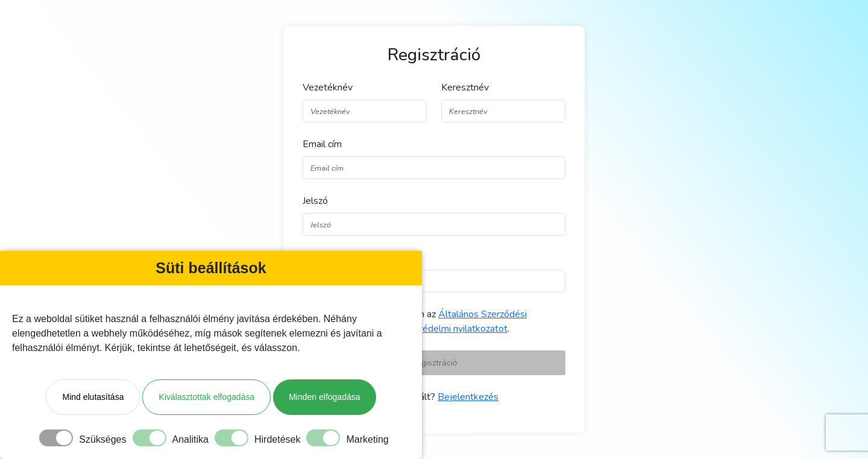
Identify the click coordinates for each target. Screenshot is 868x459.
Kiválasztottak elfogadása (206, 397)
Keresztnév (465, 87)
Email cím (322, 144)
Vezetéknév (328, 87)
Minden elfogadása (324, 397)
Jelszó (315, 201)
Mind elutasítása (93, 397)
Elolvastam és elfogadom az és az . (422, 321)
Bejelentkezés (468, 397)
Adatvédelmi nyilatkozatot (452, 329)
